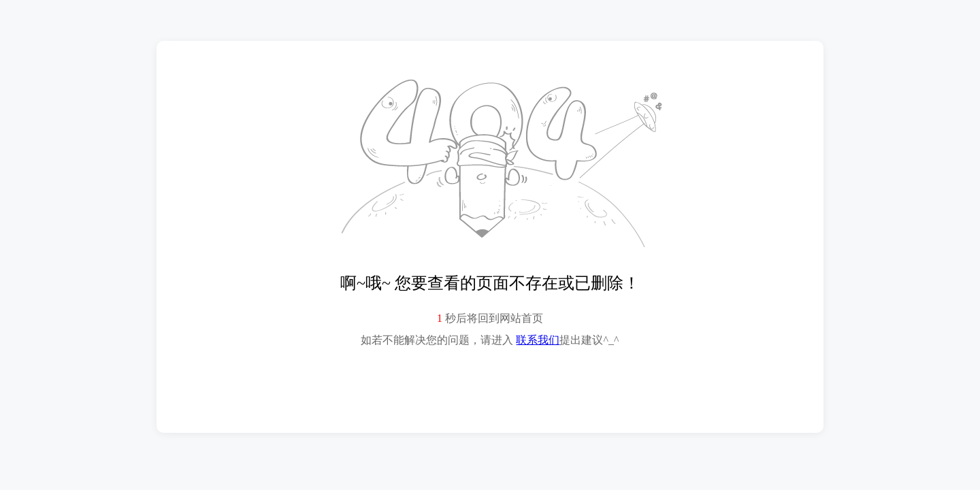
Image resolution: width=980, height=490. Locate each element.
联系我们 (538, 340)
